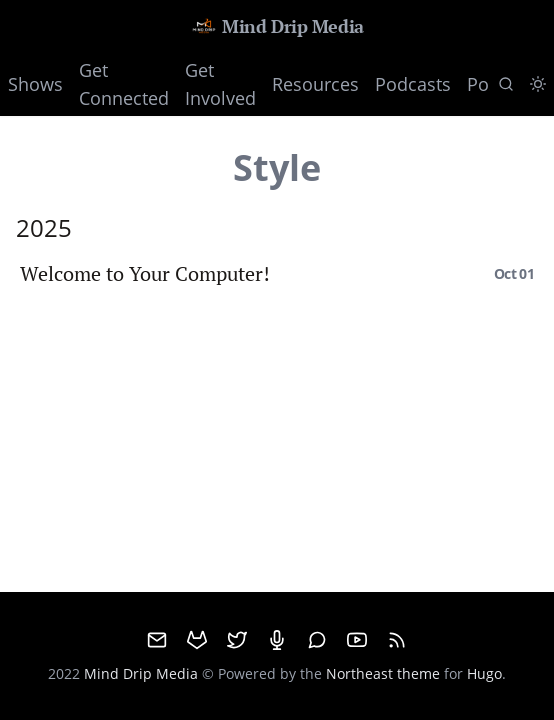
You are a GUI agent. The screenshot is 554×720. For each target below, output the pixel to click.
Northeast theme (383, 673)
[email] (157, 640)
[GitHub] (197, 640)
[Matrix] (317, 640)
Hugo (484, 673)
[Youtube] (357, 640)
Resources (315, 84)
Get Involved (220, 84)
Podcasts (413, 84)
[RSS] (397, 640)
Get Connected (124, 84)
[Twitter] (237, 640)
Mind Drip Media (276, 26)
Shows (35, 84)
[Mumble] (277, 640)
